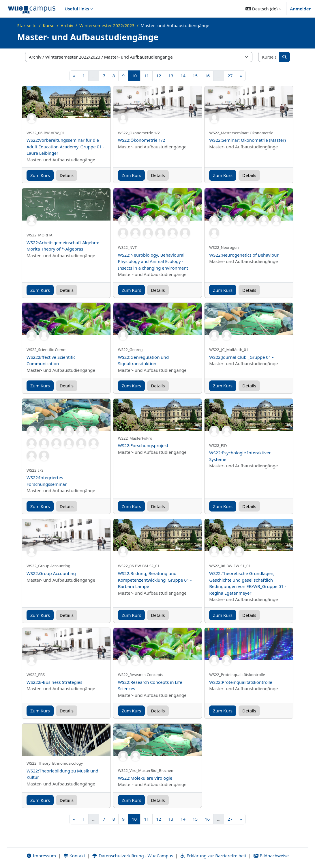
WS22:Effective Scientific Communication (51, 360)
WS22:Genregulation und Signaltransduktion (143, 360)
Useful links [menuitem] (77, 9)
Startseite (27, 25)
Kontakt (74, 856)
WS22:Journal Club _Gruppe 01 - (241, 357)
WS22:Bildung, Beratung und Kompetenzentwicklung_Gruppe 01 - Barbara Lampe (155, 580)
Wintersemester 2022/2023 (107, 25)
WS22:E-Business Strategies (54, 682)
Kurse (48, 25)
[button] (263, 9)
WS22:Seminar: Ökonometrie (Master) (247, 140)
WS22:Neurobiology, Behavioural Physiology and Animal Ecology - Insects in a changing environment (153, 261)
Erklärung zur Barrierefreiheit (213, 856)
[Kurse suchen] (269, 57)
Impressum (41, 856)
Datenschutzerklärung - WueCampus (133, 856)
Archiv (67, 25)
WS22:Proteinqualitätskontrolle (241, 682)
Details (67, 175)
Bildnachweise (271, 856)
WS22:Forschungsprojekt (143, 445)
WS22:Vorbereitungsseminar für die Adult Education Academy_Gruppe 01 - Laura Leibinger (65, 146)
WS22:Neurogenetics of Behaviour (244, 255)
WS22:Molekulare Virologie (145, 778)
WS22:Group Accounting (51, 573)
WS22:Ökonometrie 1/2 (142, 140)
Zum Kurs (40, 175)
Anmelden (301, 9)
